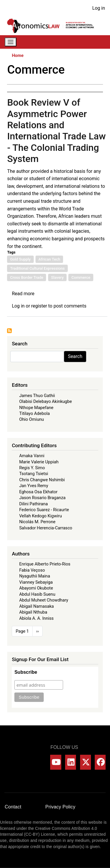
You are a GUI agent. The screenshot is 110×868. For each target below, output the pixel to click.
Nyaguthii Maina (34, 576)
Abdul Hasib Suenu (37, 594)
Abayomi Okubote (36, 588)
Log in (99, 8)
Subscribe (26, 672)
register (39, 306)
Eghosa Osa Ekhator (38, 492)
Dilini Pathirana (33, 504)
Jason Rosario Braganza (42, 498)
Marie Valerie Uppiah (39, 462)
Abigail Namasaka (36, 606)
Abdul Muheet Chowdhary (44, 600)
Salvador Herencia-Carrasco (46, 528)
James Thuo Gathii (37, 396)
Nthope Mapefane (36, 408)
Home (18, 55)
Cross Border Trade (27, 277)
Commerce (81, 277)
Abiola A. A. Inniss (36, 618)
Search (75, 356)
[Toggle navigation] (11, 42)
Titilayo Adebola (34, 413)
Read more (23, 294)
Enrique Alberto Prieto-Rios (45, 564)
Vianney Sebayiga (36, 582)
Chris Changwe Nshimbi (42, 480)
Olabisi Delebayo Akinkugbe (45, 401)
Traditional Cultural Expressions (37, 268)
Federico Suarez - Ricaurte (44, 510)
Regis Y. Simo (32, 468)
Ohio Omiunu (31, 419)
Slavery (57, 277)
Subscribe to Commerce (9, 331)
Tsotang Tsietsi (34, 474)
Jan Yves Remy (34, 486)
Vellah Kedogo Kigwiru (40, 516)
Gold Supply (20, 259)
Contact (13, 807)
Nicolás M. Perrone (37, 522)
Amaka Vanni (32, 456)
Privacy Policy (60, 807)
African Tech (49, 259)
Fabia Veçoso (32, 570)
